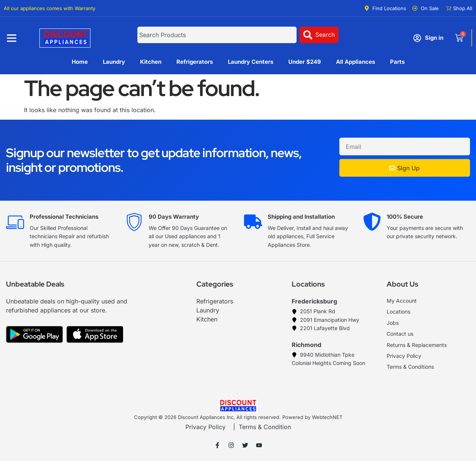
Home (80, 62)
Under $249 (305, 62)
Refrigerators (195, 62)
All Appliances (355, 62)
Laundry (114, 62)
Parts (397, 62)
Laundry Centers (251, 62)
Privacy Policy (206, 427)
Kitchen (151, 62)
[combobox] (217, 35)
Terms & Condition (265, 427)
